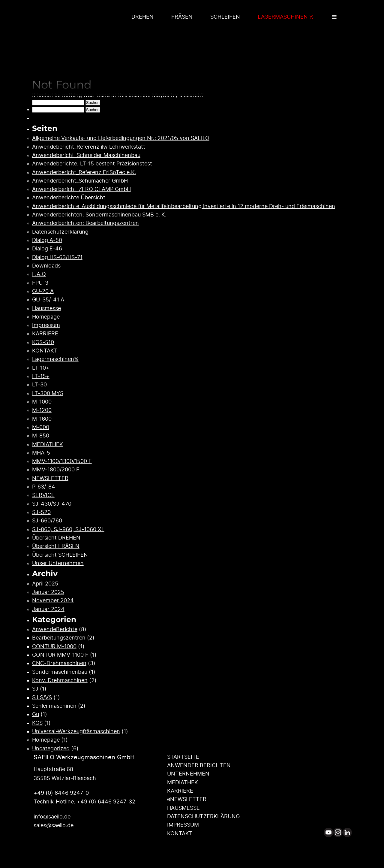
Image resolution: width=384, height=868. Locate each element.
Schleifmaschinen (54, 706)
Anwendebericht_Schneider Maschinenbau (86, 156)
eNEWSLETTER (187, 800)
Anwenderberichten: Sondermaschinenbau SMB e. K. (99, 215)
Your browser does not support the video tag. (192, 55)
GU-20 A (43, 292)
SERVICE (43, 495)
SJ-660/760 (47, 521)
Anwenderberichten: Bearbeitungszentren (85, 223)
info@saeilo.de (52, 817)
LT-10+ (41, 368)
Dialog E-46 (47, 249)
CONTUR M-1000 (54, 647)
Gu (36, 715)
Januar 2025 (48, 592)
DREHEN (142, 17)
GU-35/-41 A (48, 300)
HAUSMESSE (183, 808)
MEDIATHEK (48, 445)
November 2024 (53, 601)
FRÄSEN (182, 17)
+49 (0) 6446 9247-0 (61, 793)
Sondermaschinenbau (60, 672)
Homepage (46, 317)
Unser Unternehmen (58, 564)
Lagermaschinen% (55, 359)
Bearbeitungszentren (59, 638)
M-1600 (42, 419)
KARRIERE (45, 334)
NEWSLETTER (50, 479)
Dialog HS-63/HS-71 (57, 258)
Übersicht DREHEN (56, 538)
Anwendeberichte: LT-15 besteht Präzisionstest (92, 164)
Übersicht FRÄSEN (56, 546)
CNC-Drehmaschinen (59, 664)
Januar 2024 (48, 609)
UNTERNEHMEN (188, 774)
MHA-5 (41, 453)
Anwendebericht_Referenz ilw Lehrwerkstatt (89, 147)
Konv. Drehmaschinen (60, 681)
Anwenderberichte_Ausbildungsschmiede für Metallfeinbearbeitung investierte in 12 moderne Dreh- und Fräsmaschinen (184, 207)
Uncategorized (51, 749)
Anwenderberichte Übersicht (69, 198)
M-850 (41, 436)
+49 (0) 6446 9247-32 (106, 802)
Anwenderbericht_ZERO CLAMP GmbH (81, 189)
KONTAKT (45, 351)
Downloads (46, 266)
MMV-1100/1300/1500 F (62, 461)
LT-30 (39, 385)
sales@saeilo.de (54, 826)
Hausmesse (46, 309)
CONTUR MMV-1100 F (60, 655)
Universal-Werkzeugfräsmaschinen (76, 732)
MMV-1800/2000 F (56, 470)
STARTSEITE (183, 757)
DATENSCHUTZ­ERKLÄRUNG (203, 817)
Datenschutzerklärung (60, 232)
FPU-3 (40, 283)
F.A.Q (39, 274)
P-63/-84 (44, 487)
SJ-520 (41, 513)
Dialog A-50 (47, 240)
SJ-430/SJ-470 (52, 504)
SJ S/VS (42, 698)
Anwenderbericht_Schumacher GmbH (80, 181)
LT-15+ (41, 377)
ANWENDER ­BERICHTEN (199, 766)
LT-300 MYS (48, 394)
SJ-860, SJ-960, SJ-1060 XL (68, 530)
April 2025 (45, 584)
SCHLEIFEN (225, 17)
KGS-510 (43, 343)
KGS (37, 723)
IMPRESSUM (183, 825)
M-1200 (42, 410)
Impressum (46, 325)
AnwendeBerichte (55, 630)
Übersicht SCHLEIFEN (60, 555)
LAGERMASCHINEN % (286, 17)
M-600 (41, 428)
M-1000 (42, 402)
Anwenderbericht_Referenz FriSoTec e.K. (84, 173)
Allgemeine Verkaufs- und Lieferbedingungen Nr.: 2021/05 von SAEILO (121, 138)
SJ (35, 689)
